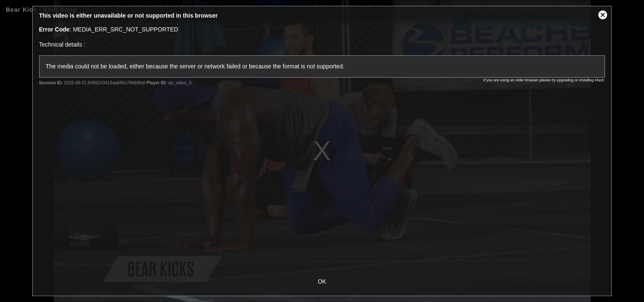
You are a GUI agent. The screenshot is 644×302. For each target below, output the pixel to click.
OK (322, 281)
